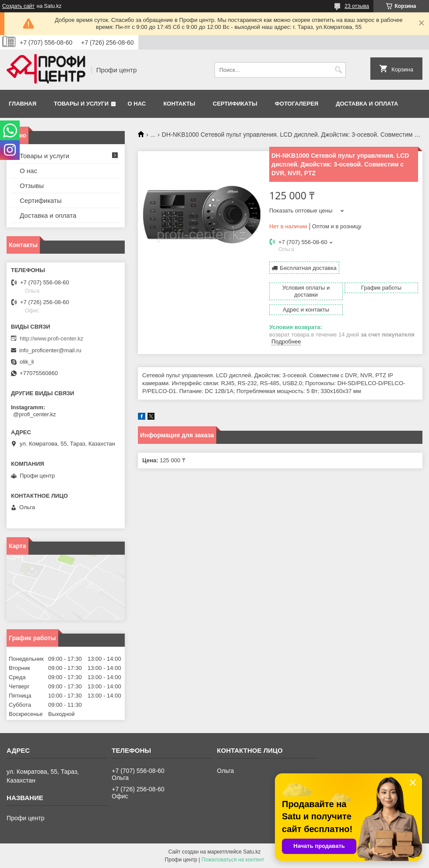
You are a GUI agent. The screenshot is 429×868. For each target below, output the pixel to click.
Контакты (179, 104)
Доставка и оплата (367, 104)
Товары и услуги (81, 104)
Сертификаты (235, 104)
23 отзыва (357, 6)
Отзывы (32, 186)
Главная (23, 104)
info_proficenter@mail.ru (50, 350)
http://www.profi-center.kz (51, 338)
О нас (137, 104)
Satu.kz (252, 852)
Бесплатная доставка (308, 268)
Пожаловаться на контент (233, 860)
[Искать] (338, 70)
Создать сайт (18, 6)
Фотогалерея (297, 104)
